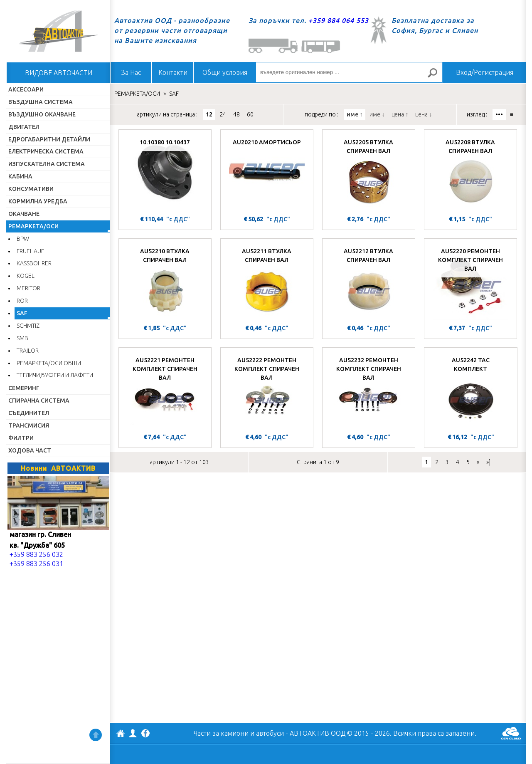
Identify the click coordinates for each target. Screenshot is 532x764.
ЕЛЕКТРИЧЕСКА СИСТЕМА (46, 151)
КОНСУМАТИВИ (31, 189)
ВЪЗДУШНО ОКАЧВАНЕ (42, 114)
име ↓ (377, 114)
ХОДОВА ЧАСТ (30, 450)
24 (223, 114)
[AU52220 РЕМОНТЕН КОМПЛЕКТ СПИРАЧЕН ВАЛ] (470, 282)
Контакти (173, 72)
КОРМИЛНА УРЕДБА (38, 201)
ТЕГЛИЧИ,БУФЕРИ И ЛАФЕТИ (55, 375)
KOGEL (26, 276)
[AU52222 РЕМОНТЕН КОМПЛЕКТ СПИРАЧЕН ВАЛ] (267, 391)
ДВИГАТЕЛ (24, 127)
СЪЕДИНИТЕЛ (29, 413)
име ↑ (355, 114)
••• (499, 114)
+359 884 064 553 (339, 20)
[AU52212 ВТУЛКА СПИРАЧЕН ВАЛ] (369, 282)
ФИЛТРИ (21, 438)
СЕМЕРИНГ (24, 388)
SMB (22, 338)
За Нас (131, 72)
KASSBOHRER (34, 263)
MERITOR (28, 288)
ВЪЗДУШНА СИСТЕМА (41, 102)
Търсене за (436, 76)
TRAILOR (28, 351)
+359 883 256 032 (36, 554)
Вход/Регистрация (485, 72)
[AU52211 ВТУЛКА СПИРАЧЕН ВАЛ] (267, 282)
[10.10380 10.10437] (165, 173)
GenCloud (511, 733)
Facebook (145, 734)
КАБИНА (20, 176)
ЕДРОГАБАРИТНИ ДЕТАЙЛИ (49, 139)
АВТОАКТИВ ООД (121, 734)
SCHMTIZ (28, 326)
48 (236, 114)
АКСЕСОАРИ (26, 89)
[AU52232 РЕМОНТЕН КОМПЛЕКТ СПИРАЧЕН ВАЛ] (369, 391)
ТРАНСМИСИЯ (29, 425)
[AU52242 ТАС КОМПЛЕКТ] (471, 391)
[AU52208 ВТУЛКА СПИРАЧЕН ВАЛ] (470, 173)
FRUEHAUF (30, 251)
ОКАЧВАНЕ (24, 214)
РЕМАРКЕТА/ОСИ (33, 226)
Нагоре (96, 735)
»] (488, 462)
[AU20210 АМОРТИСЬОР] (267, 173)
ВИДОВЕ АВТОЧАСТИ (59, 73)
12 (209, 114)
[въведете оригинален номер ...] (349, 72)
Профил (133, 733)
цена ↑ (400, 114)
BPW (23, 239)
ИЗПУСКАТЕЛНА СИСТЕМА (47, 164)
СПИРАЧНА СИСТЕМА (39, 401)
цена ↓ (424, 114)
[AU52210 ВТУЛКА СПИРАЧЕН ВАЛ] (165, 282)
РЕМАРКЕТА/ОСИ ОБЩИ (49, 363)
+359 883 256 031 (36, 564)
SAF (22, 313)
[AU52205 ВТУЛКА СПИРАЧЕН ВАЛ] (369, 173)
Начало (58, 31)
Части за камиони (221, 733)
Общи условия (225, 72)
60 (250, 114)
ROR (22, 301)
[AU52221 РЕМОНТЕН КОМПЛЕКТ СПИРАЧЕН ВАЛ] (165, 391)
